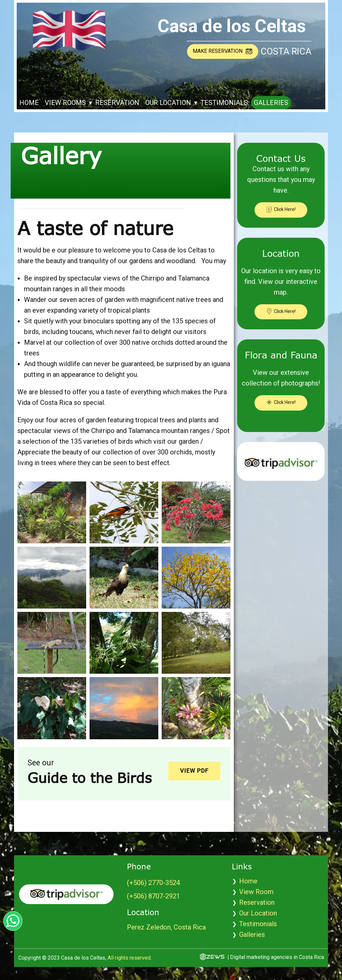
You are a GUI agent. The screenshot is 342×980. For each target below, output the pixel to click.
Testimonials (224, 103)
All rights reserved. (130, 958)
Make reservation (223, 51)
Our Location (168, 103)
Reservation (117, 103)
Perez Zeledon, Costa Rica (166, 927)
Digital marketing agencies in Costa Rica (277, 957)
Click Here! (281, 209)
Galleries (271, 103)
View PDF (194, 771)
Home (29, 103)
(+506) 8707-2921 (153, 896)
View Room (256, 892)
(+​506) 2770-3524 (153, 883)
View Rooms (65, 103)
